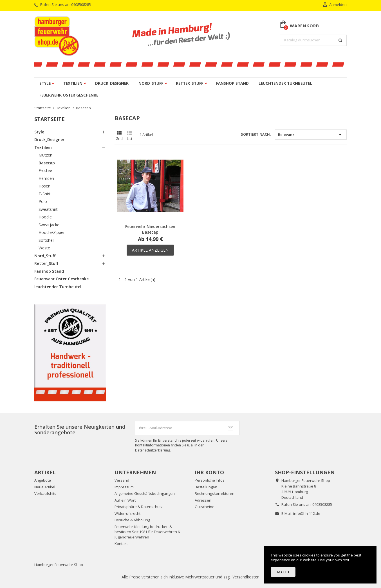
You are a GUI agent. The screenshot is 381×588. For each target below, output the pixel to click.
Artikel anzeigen (150, 250)
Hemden (46, 178)
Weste (44, 248)
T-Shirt (45, 194)
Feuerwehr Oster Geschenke (69, 95)
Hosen (44, 186)
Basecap (47, 163)
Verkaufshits (45, 493)
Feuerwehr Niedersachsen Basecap (150, 229)
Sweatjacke (49, 225)
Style (45, 83)
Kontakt (121, 544)
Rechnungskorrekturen (215, 493)
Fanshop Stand (232, 83)
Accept (283, 572)
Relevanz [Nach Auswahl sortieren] (311, 135)
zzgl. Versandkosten (241, 577)
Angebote (43, 480)
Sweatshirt (48, 209)
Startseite (50, 119)
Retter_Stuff (190, 83)
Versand (122, 480)
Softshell (46, 240)
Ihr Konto (209, 472)
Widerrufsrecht (127, 513)
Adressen (203, 500)
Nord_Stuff (151, 83)
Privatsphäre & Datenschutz (139, 507)
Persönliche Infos (210, 480)
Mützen (45, 155)
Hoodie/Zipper (52, 232)
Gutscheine (205, 507)
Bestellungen (206, 487)
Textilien (73, 83)
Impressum (124, 487)
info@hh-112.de (307, 513)
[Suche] (313, 40)
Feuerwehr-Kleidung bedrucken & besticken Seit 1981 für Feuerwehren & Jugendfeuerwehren (147, 532)
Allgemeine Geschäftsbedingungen (145, 493)
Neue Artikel (45, 487)
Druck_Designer (112, 83)
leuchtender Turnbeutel (285, 83)
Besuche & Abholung (132, 520)
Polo (43, 201)
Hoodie (45, 217)
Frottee (45, 170)
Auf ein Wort (125, 500)
